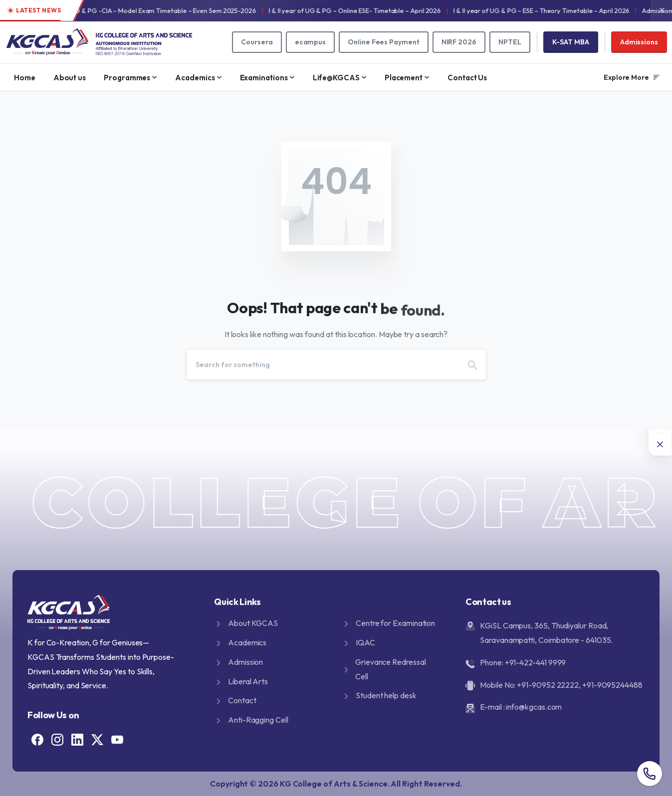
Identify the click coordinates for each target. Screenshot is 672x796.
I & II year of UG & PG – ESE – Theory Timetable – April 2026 (566, 10)
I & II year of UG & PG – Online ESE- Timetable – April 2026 (379, 10)
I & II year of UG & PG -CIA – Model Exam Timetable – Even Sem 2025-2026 (170, 10)
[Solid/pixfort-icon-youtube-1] (117, 738)
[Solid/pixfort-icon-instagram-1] (57, 738)
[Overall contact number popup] (650, 774)
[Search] (323, 365)
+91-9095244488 (612, 685)
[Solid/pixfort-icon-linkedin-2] (77, 738)
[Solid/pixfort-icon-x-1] (97, 738)
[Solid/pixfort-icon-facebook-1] (37, 738)
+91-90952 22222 (548, 685)
